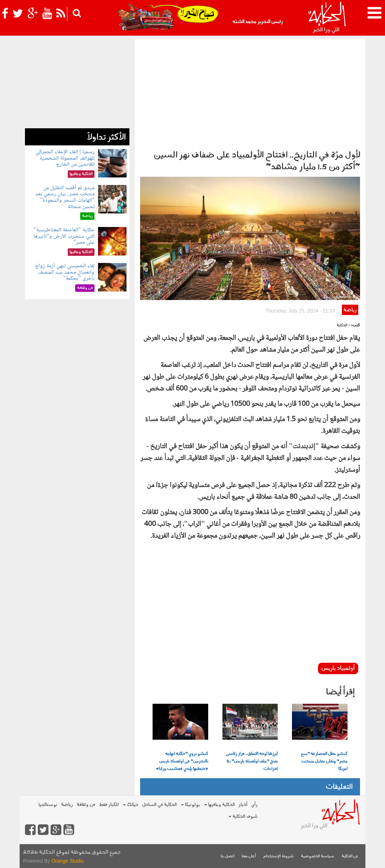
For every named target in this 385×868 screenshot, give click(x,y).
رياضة (350, 310)
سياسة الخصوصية (318, 856)
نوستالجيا (48, 805)
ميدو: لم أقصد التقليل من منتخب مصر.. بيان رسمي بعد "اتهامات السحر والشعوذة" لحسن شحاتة (65, 197)
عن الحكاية (350, 856)
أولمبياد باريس (338, 668)
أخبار (243, 805)
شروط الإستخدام (278, 856)
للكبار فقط (109, 805)
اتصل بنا (228, 856)
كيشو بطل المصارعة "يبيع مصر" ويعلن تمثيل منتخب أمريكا (324, 761)
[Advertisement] (250, 93)
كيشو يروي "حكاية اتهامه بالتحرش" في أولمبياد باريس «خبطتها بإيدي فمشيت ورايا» (182, 761)
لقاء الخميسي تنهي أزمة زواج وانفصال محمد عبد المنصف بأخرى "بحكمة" (65, 272)
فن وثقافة (86, 805)
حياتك (131, 805)
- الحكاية (343, 325)
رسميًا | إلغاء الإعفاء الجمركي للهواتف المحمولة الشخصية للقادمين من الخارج (65, 158)
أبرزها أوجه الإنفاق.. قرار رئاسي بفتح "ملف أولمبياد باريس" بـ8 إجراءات (252, 761)
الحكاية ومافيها (220, 805)
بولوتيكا (191, 805)
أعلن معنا (249, 856)
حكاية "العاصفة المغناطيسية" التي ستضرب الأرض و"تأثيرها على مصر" (64, 236)
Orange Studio (67, 861)
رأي (254, 805)
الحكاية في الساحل (159, 805)
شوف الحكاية (243, 817)
